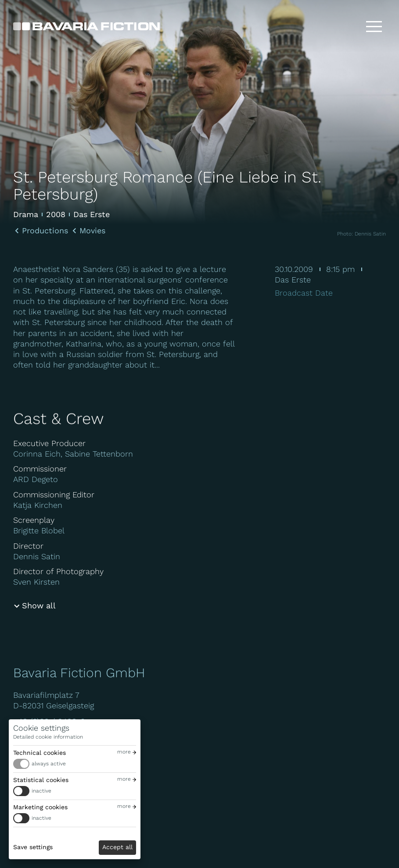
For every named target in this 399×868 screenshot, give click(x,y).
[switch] (75, 764)
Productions (45, 231)
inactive (41, 791)
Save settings (33, 847)
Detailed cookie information (48, 737)
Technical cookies (40, 753)
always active (49, 764)
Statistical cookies (41, 780)
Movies (92, 231)
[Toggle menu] (374, 26)
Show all (39, 605)
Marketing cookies (40, 807)
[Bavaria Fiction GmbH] (86, 26)
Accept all (117, 847)
